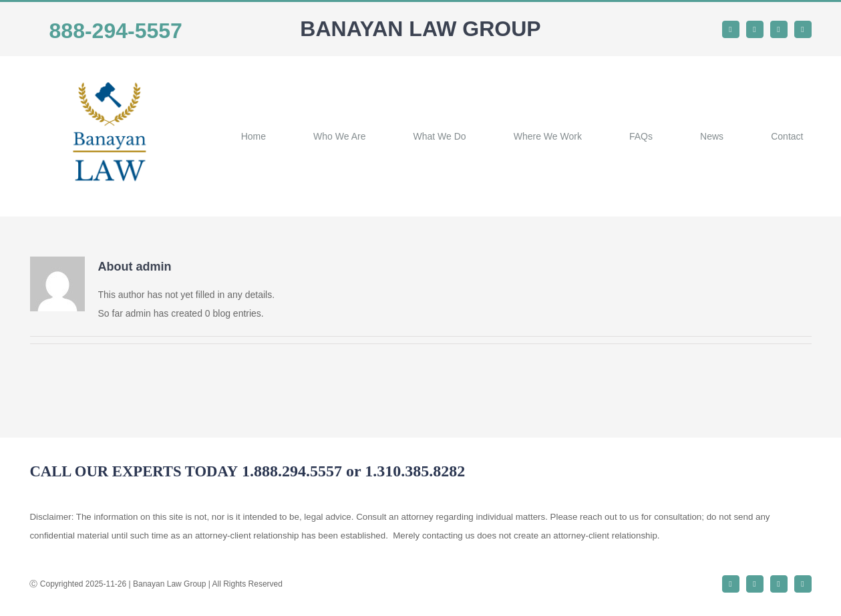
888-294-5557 (116, 31)
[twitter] (755, 29)
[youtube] (803, 29)
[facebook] (731, 29)
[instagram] (779, 29)
